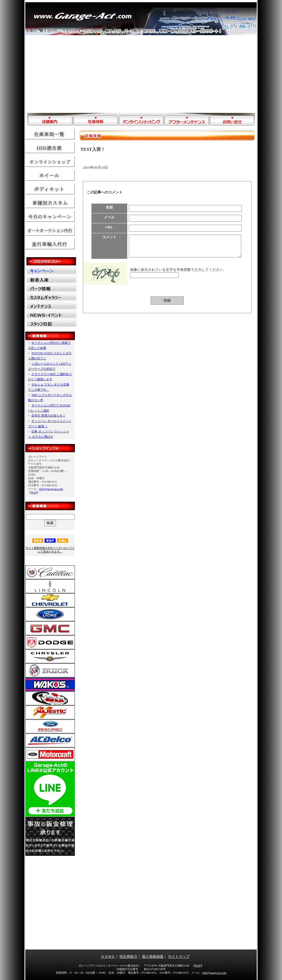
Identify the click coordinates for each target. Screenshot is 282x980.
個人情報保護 (153, 957)
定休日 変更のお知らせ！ (48, 415)
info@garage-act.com (51, 489)
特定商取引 (128, 957)
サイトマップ (179, 957)
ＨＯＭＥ (108, 957)
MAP (34, 492)
